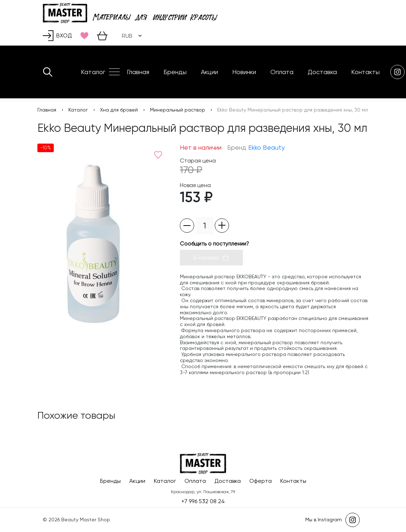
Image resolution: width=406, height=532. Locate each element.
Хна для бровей (119, 110)
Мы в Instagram (332, 520)
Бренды (175, 72)
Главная (138, 72)
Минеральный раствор (178, 110)
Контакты (365, 72)
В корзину (211, 258)
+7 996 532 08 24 (203, 501)
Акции (209, 72)
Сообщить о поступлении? (214, 244)
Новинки (244, 72)
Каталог (93, 72)
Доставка (322, 72)
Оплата (282, 72)
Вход (57, 36)
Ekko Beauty (266, 147)
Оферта (261, 481)
